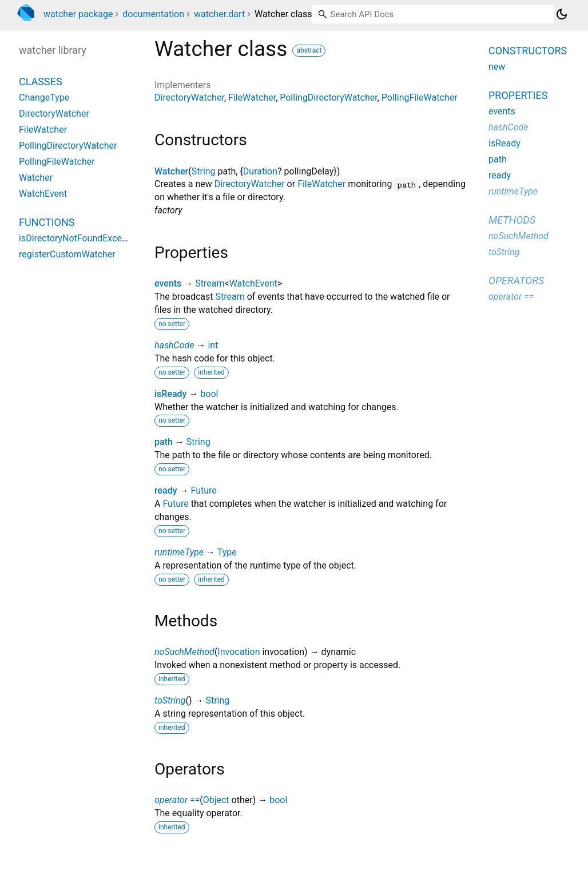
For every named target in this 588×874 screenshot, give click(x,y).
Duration (260, 171)
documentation (153, 14)
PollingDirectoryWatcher (328, 98)
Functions (47, 222)
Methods (512, 220)
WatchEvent (253, 283)
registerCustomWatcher (67, 254)
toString (170, 700)
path (164, 442)
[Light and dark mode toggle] (562, 14)
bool (209, 394)
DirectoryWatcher (189, 98)
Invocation (239, 652)
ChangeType (44, 98)
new (497, 67)
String (204, 171)
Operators (516, 281)
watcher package (78, 14)
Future (204, 490)
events (168, 283)
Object (216, 800)
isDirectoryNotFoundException (81, 238)
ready (166, 490)
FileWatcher (252, 98)
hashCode (174, 345)
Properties (518, 95)
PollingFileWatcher (420, 98)
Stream (210, 283)
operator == (177, 800)
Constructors (528, 51)
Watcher (171, 171)
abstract (309, 50)
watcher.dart (219, 14)
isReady (170, 394)
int (213, 345)
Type (227, 552)
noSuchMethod (184, 652)
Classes (41, 82)
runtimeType (179, 552)
